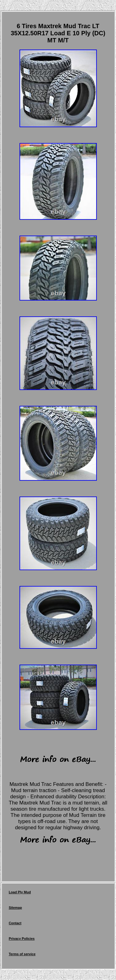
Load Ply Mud (20, 892)
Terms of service (22, 954)
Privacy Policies (22, 939)
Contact (15, 923)
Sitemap (15, 908)
